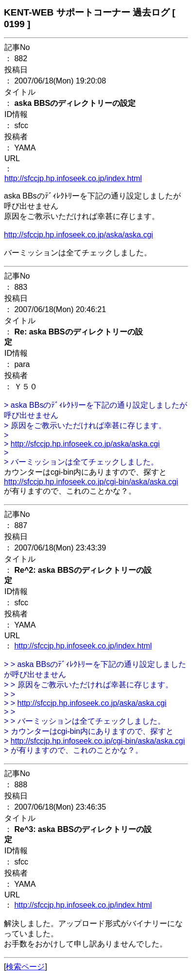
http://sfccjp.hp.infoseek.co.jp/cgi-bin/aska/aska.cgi (91, 482)
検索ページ (25, 967)
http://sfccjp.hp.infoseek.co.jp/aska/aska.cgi (79, 235)
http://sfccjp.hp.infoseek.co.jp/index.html (73, 178)
